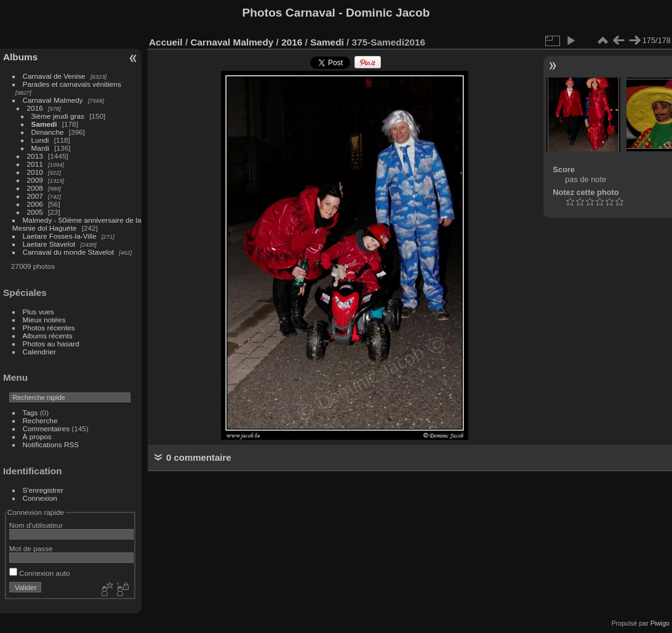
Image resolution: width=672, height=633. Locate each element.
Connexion (40, 498)
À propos (37, 436)
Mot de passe (31, 548)
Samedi (44, 124)
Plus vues (38, 312)
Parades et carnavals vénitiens (72, 84)
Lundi (40, 140)
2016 (35, 108)
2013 (35, 156)
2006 (35, 204)
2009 (35, 180)
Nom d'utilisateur (36, 525)
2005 (35, 212)
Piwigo (660, 623)
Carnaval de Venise (54, 76)
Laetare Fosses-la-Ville (60, 236)
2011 (35, 164)
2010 (35, 172)
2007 (35, 196)
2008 (35, 188)
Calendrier (39, 352)
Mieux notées (44, 320)
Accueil (166, 42)
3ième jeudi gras (58, 116)
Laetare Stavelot (49, 244)
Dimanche (48, 132)
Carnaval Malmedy (53, 100)
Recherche (40, 420)
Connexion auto (40, 573)
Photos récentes (49, 328)
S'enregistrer (43, 490)
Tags (30, 412)
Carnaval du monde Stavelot (68, 252)
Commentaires (46, 428)
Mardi (40, 148)
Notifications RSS (51, 444)
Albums (20, 57)
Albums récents (48, 336)
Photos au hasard (51, 344)
